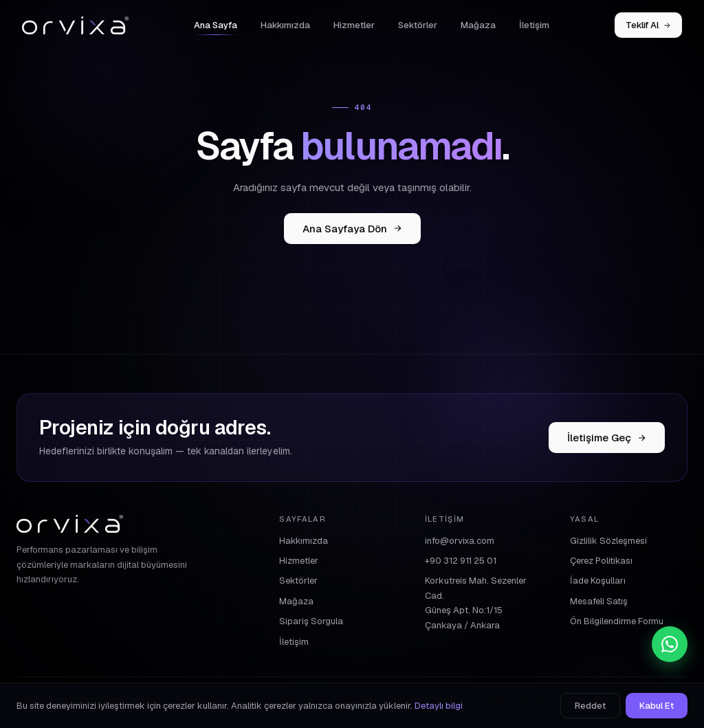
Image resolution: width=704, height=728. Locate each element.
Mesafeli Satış (599, 601)
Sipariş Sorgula (311, 621)
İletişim (534, 25)
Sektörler (418, 25)
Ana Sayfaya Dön (352, 229)
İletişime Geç (607, 438)
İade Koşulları (598, 581)
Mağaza (478, 25)
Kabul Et (657, 706)
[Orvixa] (75, 25)
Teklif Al (648, 25)
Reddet (590, 706)
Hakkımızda (285, 25)
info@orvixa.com (460, 541)
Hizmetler (354, 25)
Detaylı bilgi (439, 706)
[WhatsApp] (670, 644)
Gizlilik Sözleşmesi (608, 541)
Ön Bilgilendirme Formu (617, 621)
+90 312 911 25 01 (461, 561)
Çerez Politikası (601, 561)
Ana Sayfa (216, 25)
